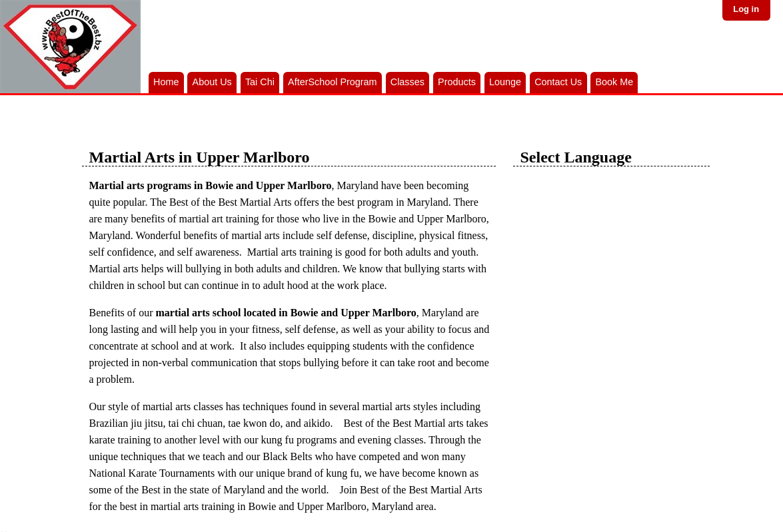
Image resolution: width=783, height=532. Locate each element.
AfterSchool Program (333, 82)
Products (457, 82)
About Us (212, 82)
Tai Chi (260, 82)
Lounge (505, 82)
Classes (407, 82)
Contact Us (558, 82)
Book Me (614, 82)
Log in (746, 9)
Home (166, 82)
